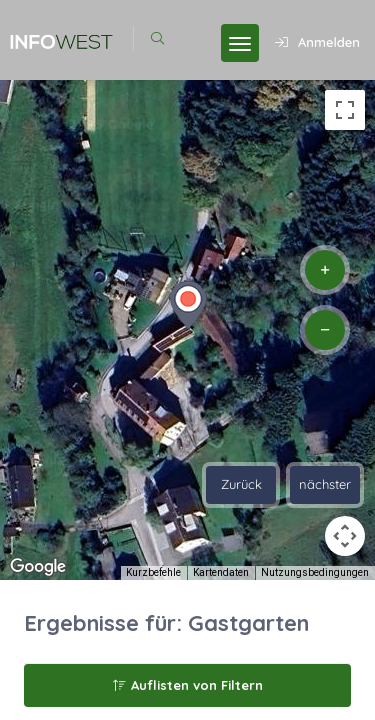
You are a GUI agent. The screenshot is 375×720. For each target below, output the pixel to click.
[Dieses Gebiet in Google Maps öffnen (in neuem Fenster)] (38, 567)
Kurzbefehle (153, 572)
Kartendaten (221, 572)
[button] (188, 305)
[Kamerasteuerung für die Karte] (345, 536)
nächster (325, 484)
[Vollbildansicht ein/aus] (345, 110)
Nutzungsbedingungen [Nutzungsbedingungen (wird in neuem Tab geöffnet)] (315, 572)
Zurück (241, 484)
